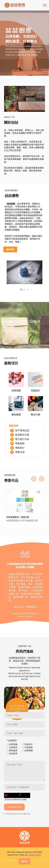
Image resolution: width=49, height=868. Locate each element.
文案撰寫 (13, 747)
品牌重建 (29, 750)
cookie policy (35, 858)
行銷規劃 (29, 747)
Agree (25, 864)
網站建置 (13, 750)
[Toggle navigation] (45, 5)
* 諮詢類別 (12, 740)
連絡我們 (10, 249)
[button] (34, 479)
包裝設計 (29, 744)
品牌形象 (13, 744)
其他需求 (13, 754)
